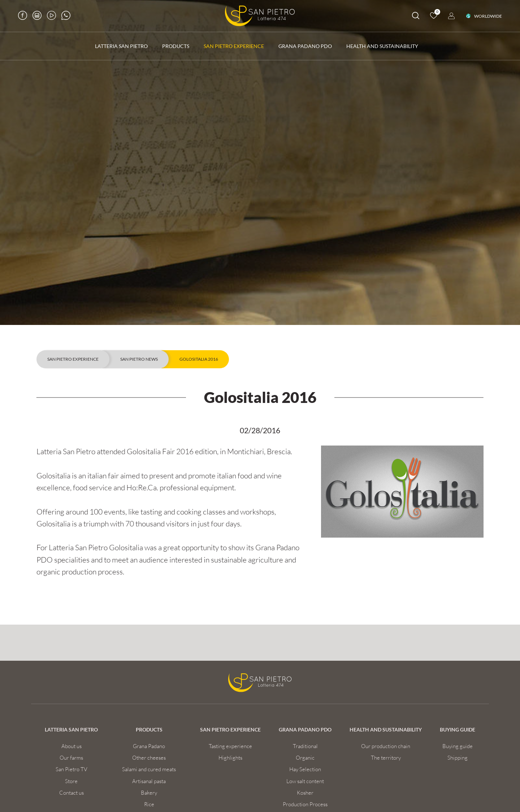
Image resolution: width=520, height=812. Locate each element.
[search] (416, 17)
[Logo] (260, 16)
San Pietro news (139, 359)
